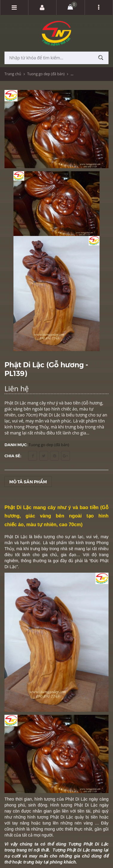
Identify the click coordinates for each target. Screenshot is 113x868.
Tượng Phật (65, 850)
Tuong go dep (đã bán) (46, 74)
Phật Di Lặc (16, 537)
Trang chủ (13, 74)
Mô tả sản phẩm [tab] (28, 482)
